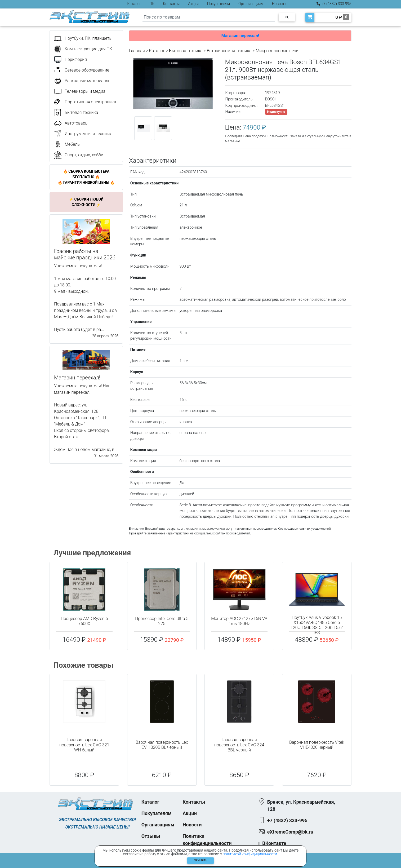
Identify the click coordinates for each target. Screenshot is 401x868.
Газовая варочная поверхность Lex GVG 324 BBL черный (239, 745)
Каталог (134, 4)
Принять (201, 860)
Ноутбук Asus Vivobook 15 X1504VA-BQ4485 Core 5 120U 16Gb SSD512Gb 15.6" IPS (317, 625)
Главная (137, 51)
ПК (152, 4)
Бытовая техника (186, 51)
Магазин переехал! (240, 36)
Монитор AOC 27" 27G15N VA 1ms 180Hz (239, 621)
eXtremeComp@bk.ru (290, 832)
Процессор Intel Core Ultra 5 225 (162, 621)
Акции (193, 4)
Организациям (251, 4)
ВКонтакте (274, 843)
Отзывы (151, 836)
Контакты (171, 4)
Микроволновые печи (277, 51)
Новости (279, 4)
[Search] (209, 17)
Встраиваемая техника (229, 51)
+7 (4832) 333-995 (334, 4)
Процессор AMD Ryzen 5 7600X (84, 621)
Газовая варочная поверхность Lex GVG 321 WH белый (84, 745)
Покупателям (219, 4)
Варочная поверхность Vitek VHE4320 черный (317, 745)
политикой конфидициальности (250, 854)
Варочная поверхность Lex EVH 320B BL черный (162, 745)
